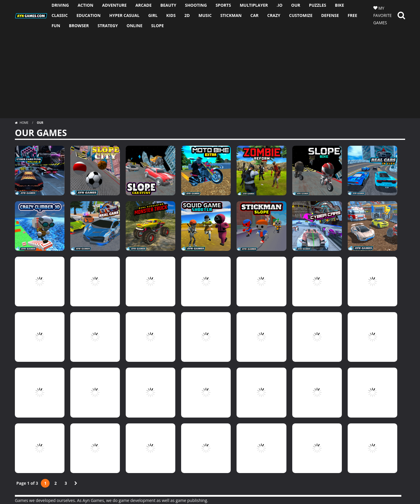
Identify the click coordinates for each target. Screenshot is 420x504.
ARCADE (143, 5)
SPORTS (223, 5)
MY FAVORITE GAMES (383, 15)
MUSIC (205, 15)
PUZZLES (317, 5)
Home (24, 123)
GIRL (153, 15)
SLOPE (157, 26)
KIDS (171, 15)
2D (187, 15)
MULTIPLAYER (254, 5)
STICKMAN (231, 15)
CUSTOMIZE (301, 15)
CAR (254, 15)
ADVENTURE (114, 5)
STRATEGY (108, 26)
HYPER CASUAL (124, 15)
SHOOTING (196, 5)
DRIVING (60, 5)
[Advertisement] (210, 74)
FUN (56, 26)
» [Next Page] (76, 483)
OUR (296, 5)
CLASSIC (60, 15)
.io (280, 5)
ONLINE (134, 26)
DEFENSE (330, 15)
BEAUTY (168, 5)
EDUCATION (89, 15)
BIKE (339, 5)
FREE (352, 15)
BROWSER (79, 26)
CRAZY (274, 15)
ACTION (85, 5)
